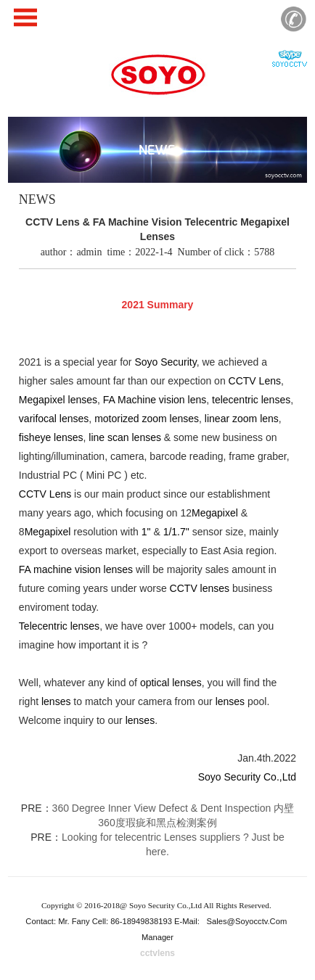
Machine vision (151, 400)
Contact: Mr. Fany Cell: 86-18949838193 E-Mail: (114, 921)
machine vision (67, 569)
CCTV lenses (200, 588)
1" (146, 532)
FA (109, 400)
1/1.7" (176, 532)
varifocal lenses (54, 419)
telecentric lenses (251, 400)
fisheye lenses (51, 437)
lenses (184, 419)
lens (197, 400)
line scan (109, 437)
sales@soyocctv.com (247, 921)
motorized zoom (131, 419)
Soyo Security (165, 362)
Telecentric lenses (59, 626)
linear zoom (231, 419)
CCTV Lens (255, 381)
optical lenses (171, 683)
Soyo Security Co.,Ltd (247, 777)
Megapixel (215, 513)
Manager (157, 937)
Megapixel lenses (58, 400)
